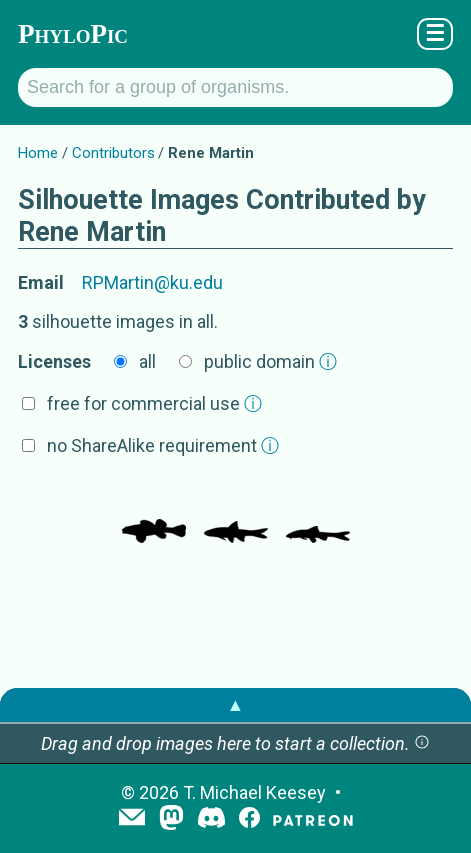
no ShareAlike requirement (163, 445)
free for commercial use (154, 403)
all (147, 361)
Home (38, 153)
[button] (422, 743)
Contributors (113, 153)
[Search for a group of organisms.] (235, 87)
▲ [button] (236, 704)
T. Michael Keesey (254, 792)
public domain (270, 361)
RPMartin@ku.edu (152, 282)
